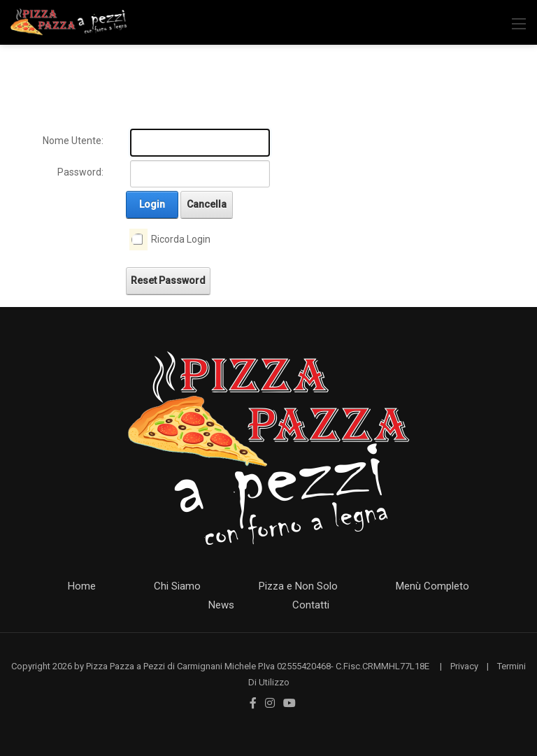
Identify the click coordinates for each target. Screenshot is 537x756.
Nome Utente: (73, 141)
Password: (80, 172)
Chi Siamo (177, 586)
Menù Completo (432, 586)
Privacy (464, 666)
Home (82, 586)
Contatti (311, 605)
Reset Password (168, 280)
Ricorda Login (181, 239)
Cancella (207, 204)
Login (152, 204)
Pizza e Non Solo (298, 586)
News (221, 605)
